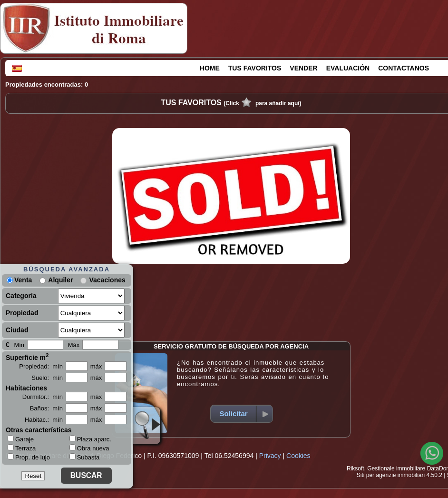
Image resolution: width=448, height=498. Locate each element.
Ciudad (17, 330)
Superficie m (27, 357)
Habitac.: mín (44, 420)
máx (96, 366)
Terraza (22, 448)
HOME (210, 68)
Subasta (85, 457)
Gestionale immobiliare (396, 468)
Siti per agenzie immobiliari (391, 475)
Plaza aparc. (90, 439)
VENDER (303, 68)
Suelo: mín (47, 378)
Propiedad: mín (41, 366)
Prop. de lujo (29, 457)
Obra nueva (89, 448)
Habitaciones (26, 388)
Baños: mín (46, 408)
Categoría (21, 296)
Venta (19, 280)
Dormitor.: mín (43, 397)
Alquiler (60, 280)
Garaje (21, 439)
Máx (74, 345)
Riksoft (355, 468)
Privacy (270, 456)
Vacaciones (107, 280)
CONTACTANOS (404, 68)
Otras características (39, 430)
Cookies (298, 456)
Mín (19, 345)
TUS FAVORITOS (255, 68)
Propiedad (22, 313)
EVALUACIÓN (348, 68)
